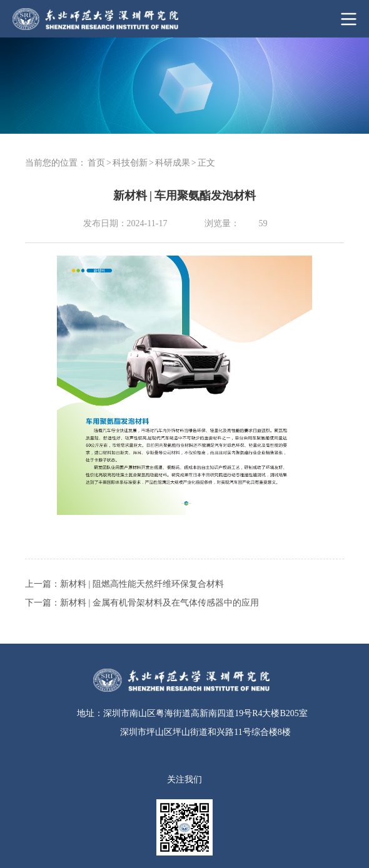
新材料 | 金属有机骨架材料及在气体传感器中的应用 (159, 603)
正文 (206, 163)
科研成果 (173, 163)
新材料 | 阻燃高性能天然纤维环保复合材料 (142, 584)
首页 (96, 163)
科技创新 (130, 163)
